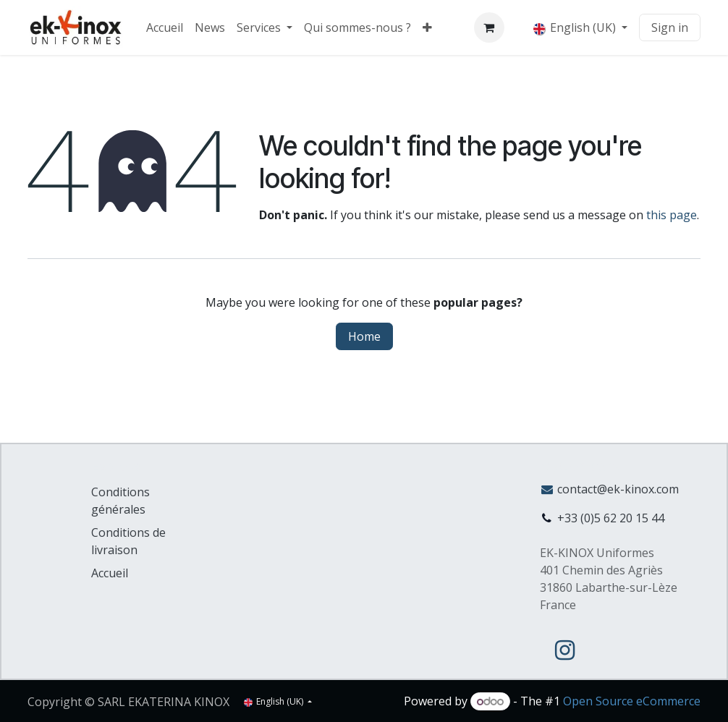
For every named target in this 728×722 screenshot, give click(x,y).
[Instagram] (565, 650)
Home (364, 336)
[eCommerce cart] (489, 27)
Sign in (670, 27)
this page (672, 215)
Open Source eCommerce (632, 701)
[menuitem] (165, 27)
